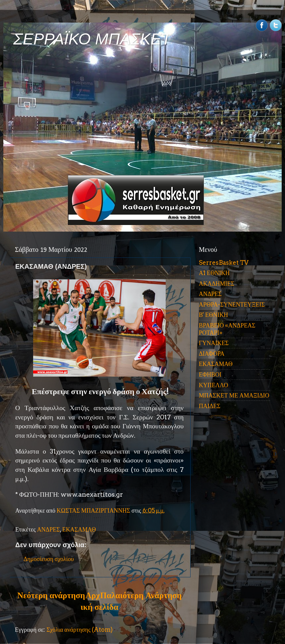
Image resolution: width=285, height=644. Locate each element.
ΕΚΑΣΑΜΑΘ (79, 529)
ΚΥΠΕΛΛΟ (213, 385)
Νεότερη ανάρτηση (51, 595)
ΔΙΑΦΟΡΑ (212, 354)
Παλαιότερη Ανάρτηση (141, 595)
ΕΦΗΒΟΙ (210, 374)
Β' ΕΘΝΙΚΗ (213, 315)
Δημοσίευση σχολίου (49, 559)
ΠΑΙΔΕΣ (210, 406)
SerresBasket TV (224, 263)
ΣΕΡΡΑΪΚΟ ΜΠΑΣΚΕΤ (92, 39)
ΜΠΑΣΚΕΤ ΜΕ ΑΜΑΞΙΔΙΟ (234, 395)
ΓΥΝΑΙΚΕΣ (214, 343)
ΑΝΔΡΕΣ (49, 529)
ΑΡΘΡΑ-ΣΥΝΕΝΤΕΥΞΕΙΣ (232, 304)
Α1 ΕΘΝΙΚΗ (214, 273)
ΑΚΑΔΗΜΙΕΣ (217, 284)
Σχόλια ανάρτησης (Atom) (80, 630)
